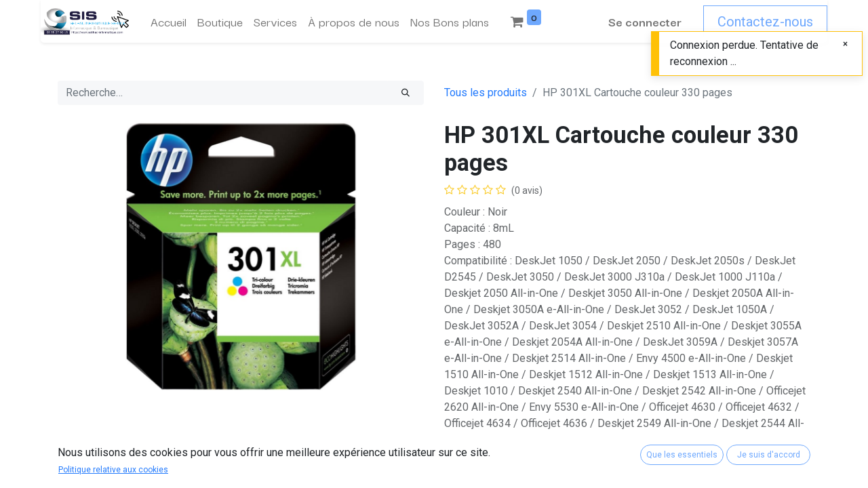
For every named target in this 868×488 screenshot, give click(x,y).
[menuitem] (169, 22)
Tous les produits (486, 93)
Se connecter (645, 21)
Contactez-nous (765, 22)
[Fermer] (845, 44)
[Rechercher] (406, 93)
